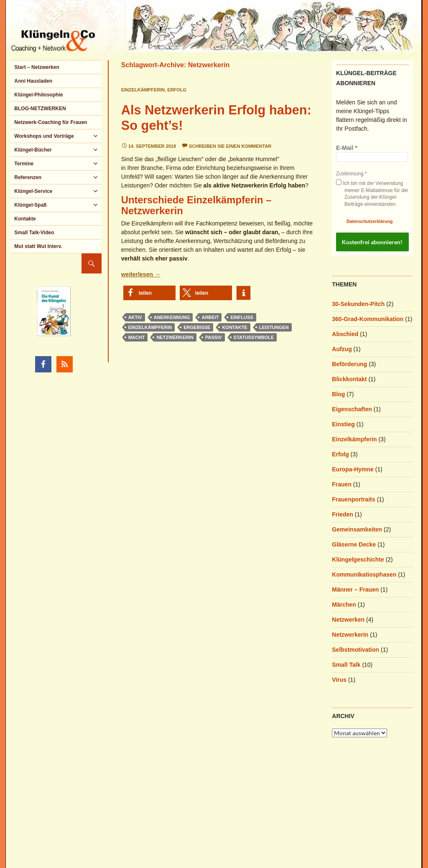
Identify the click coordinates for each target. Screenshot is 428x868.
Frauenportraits (353, 499)
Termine (24, 164)
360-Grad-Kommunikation (368, 319)
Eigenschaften (352, 409)
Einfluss (242, 317)
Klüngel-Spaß (30, 205)
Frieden (343, 514)
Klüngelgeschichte (358, 559)
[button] (149, 293)
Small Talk (346, 665)
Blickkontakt (349, 379)
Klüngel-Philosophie (38, 95)
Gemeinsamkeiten (357, 529)
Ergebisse (197, 327)
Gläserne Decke (354, 544)
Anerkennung (172, 317)
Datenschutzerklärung (369, 221)
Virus (339, 680)
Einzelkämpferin (143, 90)
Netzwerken (348, 620)
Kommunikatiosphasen (364, 574)
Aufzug (342, 349)
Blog (338, 394)
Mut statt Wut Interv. (38, 246)
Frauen (342, 484)
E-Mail (347, 148)
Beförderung (349, 364)
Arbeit (210, 317)
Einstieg (343, 424)
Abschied (345, 334)
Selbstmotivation (355, 650)
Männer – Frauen (355, 590)
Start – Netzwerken (37, 67)
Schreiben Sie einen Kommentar (230, 146)
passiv (214, 337)
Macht (137, 337)
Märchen (344, 605)
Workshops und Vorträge (44, 136)
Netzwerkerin (175, 337)
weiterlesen (141, 274)
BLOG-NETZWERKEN (40, 109)
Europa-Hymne (353, 469)
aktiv (135, 317)
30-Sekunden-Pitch (358, 304)
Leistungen (274, 327)
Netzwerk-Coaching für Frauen (51, 122)
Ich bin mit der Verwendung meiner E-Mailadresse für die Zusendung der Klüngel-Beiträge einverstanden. (372, 193)
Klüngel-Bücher (33, 150)
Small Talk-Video (34, 233)
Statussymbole (254, 337)
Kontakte (234, 327)
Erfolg (177, 90)
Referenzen (28, 177)
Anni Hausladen (33, 81)
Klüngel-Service (33, 191)
